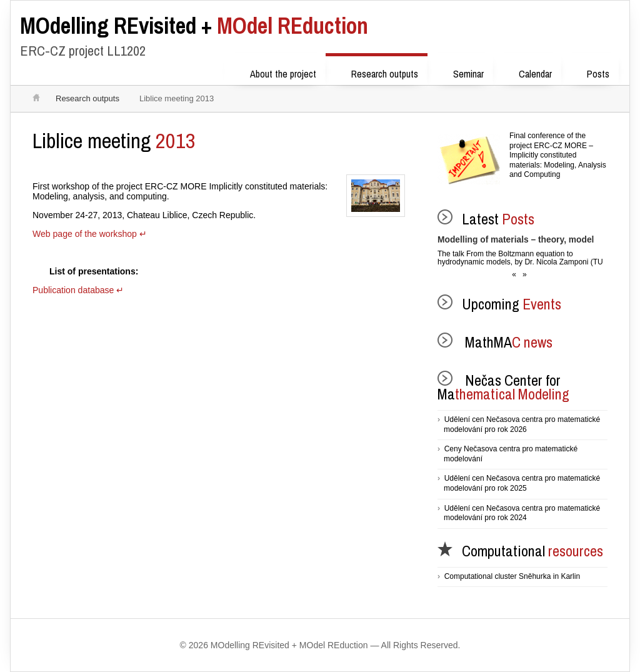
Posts (590, 72)
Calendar (527, 72)
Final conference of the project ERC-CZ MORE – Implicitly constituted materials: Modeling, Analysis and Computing (558, 155)
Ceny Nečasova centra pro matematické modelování (511, 454)
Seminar (460, 72)
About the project (275, 72)
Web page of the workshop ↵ (89, 234)
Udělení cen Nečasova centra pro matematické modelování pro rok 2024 (522, 513)
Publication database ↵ (78, 290)
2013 (114, 141)
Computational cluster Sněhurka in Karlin (512, 576)
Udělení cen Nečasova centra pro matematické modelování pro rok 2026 (522, 424)
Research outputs (377, 72)
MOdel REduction (194, 26)
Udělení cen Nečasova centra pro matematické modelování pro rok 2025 (522, 483)
